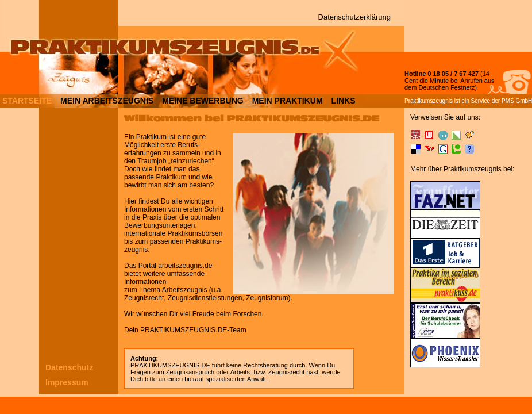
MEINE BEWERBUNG (203, 100)
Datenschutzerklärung (354, 17)
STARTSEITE (27, 100)
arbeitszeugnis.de (185, 266)
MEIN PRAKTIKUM (288, 100)
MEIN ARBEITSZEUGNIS (107, 100)
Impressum (67, 382)
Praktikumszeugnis (429, 101)
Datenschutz (69, 367)
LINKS (344, 100)
